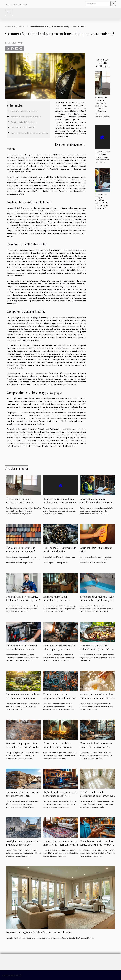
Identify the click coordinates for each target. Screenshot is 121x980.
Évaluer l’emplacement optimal (24, 111)
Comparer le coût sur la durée (23, 127)
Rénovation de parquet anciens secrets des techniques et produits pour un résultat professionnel (23, 747)
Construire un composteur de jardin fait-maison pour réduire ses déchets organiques (97, 649)
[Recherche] (97, 4)
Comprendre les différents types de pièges (29, 133)
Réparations (19, 27)
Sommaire (16, 106)
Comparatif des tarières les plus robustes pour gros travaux (59, 647)
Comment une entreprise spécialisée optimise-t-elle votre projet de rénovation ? (101, 201)
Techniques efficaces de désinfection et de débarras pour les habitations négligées (97, 796)
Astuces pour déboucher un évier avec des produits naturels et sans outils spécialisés (97, 698)
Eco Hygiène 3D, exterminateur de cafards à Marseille (59, 550)
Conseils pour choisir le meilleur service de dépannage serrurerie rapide (97, 845)
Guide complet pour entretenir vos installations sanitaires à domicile (21, 649)
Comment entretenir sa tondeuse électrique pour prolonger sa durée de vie (22, 698)
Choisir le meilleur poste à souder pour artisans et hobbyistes (60, 794)
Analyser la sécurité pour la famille (26, 117)
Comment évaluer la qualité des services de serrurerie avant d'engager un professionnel (96, 747)
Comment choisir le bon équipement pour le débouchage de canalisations (59, 698)
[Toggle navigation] (9, 13)
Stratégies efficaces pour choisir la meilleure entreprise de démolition (23, 845)
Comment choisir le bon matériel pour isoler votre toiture (22, 794)
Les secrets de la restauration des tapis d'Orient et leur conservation (60, 843)
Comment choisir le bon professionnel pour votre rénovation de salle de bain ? (57, 600)
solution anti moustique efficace (33, 443)
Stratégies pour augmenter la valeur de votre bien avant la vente (38, 932)
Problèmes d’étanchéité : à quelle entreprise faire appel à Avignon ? (97, 598)
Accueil (8, 27)
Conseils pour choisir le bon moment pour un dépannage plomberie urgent (57, 747)
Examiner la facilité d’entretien (24, 122)
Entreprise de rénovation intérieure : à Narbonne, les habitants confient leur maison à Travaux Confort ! (102, 108)
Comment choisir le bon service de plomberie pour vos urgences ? (23, 598)
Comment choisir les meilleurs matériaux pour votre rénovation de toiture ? (102, 157)
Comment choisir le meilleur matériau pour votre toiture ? (20, 550)
